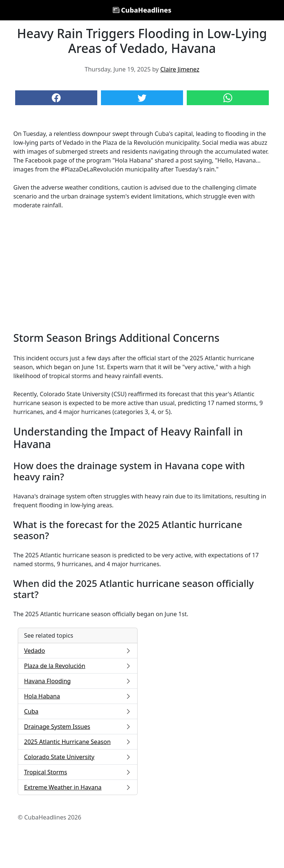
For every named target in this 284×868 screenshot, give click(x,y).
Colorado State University (78, 757)
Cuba (78, 711)
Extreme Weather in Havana (78, 787)
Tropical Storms (78, 772)
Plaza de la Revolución (78, 666)
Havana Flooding (78, 681)
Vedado (78, 651)
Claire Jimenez (180, 69)
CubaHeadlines (142, 10)
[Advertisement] (142, 271)
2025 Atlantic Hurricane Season (78, 742)
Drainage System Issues (78, 727)
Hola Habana (78, 696)
